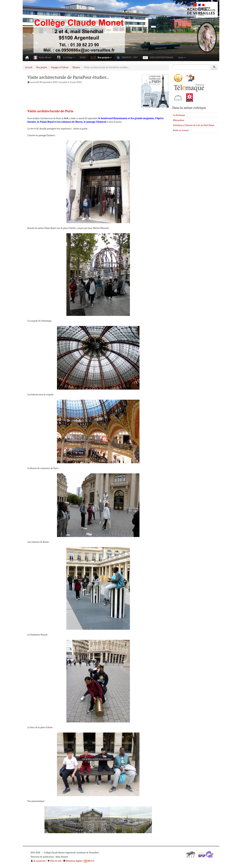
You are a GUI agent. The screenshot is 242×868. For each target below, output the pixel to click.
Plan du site (54, 861)
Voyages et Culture (60, 67)
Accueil (29, 67)
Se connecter (38, 861)
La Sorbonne (179, 115)
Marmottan (179, 120)
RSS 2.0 (89, 861)
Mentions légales (73, 861)
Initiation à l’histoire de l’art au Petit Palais (194, 125)
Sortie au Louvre (181, 130)
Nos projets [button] (101, 58)
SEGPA (83, 57)
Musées (76, 67)
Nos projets (42, 67)
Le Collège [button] (66, 58)
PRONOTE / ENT (127, 58)
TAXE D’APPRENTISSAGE (158, 58)
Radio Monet (43, 58)
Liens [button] (182, 57)
